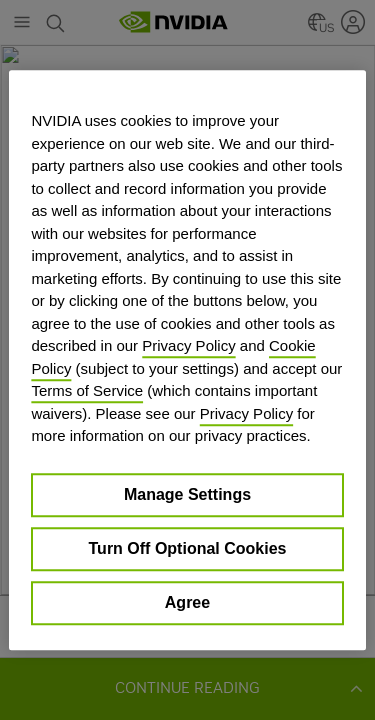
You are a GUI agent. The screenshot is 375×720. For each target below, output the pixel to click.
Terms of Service (87, 390)
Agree (187, 602)
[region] (187, 360)
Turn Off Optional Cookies (188, 548)
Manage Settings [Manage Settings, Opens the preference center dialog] (187, 494)
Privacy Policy (188, 345)
